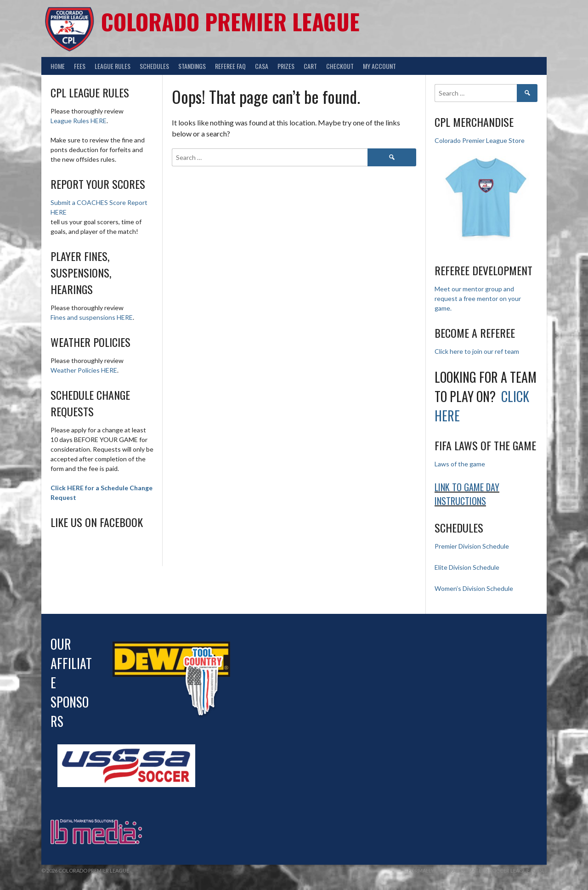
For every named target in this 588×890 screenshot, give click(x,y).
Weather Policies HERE (84, 370)
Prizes (286, 66)
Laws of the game (460, 464)
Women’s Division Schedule (474, 588)
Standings (192, 66)
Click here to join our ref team (477, 351)
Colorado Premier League (230, 21)
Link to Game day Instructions (467, 494)
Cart (310, 66)
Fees (80, 66)
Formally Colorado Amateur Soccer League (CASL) (477, 870)
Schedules (154, 66)
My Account (379, 66)
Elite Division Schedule (467, 567)
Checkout (340, 66)
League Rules (113, 66)
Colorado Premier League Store (480, 140)
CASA (262, 66)
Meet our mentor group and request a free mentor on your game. (478, 298)
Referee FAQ (230, 66)
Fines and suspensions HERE (92, 317)
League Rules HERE (79, 121)
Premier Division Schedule (472, 546)
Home (58, 66)
